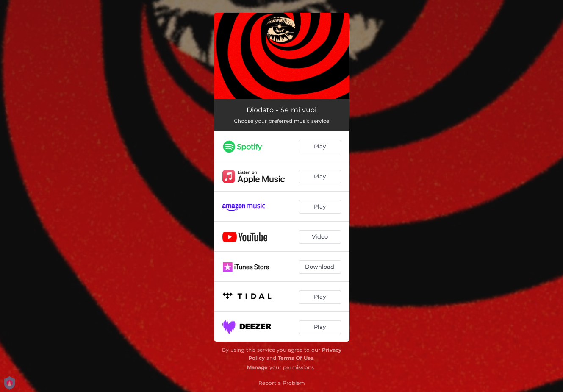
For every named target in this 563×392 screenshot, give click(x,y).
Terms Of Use (296, 358)
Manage (257, 367)
